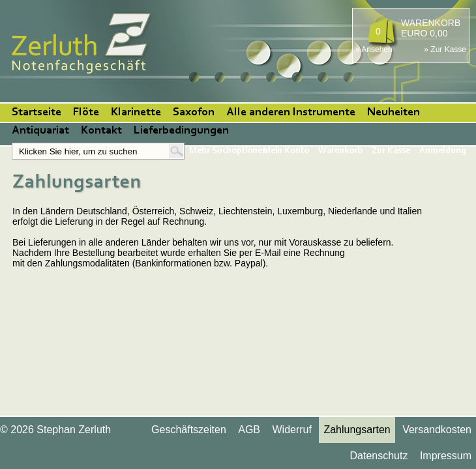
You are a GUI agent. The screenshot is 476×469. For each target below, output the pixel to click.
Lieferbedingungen (181, 131)
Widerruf (291, 430)
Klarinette (136, 113)
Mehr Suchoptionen (228, 151)
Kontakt (101, 131)
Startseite (37, 113)
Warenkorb (340, 151)
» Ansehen (374, 50)
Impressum (446, 456)
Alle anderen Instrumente (291, 113)
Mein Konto (286, 151)
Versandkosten (437, 430)
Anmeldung (443, 151)
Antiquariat (40, 131)
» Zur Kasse (445, 50)
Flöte (86, 113)
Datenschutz (379, 456)
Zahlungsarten (357, 430)
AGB (249, 430)
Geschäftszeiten (189, 430)
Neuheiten (394, 113)
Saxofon (194, 113)
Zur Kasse (391, 151)
